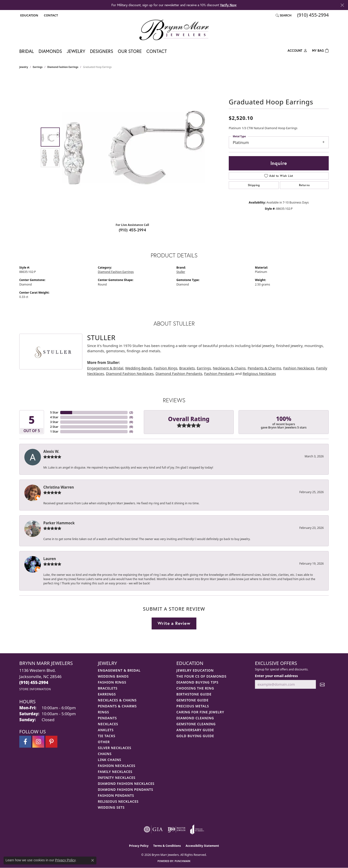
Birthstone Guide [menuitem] (194, 694)
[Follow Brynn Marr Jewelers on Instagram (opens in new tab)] (38, 742)
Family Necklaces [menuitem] (115, 772)
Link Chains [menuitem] (109, 760)
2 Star (54, 427)
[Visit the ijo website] (176, 829)
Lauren (50, 559)
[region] (134, 148)
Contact (157, 51)
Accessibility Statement (202, 846)
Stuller (181, 272)
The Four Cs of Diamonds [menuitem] (201, 676)
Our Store (130, 51)
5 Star (54, 412)
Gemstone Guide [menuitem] (192, 700)
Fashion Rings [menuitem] (112, 682)
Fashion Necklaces (299, 368)
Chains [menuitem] (105, 754)
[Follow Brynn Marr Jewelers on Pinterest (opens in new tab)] (51, 742)
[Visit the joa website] (197, 829)
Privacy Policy (139, 846)
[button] (29, 15)
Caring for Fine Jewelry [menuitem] (200, 712)
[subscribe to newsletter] (322, 684)
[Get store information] (35, 689)
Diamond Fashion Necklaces (130, 373)
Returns (304, 185)
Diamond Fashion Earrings (63, 67)
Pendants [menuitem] (107, 718)
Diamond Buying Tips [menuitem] (197, 682)
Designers (102, 51)
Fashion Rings (166, 368)
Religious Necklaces (259, 373)
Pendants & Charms (264, 368)
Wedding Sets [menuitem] (111, 807)
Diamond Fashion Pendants (179, 373)
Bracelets (187, 368)
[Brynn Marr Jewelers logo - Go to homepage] (174, 30)
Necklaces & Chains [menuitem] (117, 700)
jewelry (24, 67)
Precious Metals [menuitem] (193, 706)
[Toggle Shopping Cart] (320, 50)
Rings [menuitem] (103, 712)
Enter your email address (276, 676)
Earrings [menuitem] (107, 694)
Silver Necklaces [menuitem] (114, 748)
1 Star (54, 431)
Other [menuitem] (104, 742)
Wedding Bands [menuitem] (113, 676)
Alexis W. (51, 451)
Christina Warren (59, 487)
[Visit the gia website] (153, 829)
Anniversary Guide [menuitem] (195, 730)
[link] (50, 15)
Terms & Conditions (167, 846)
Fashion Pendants (219, 373)
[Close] (342, 5)
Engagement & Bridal (105, 368)
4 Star (54, 417)
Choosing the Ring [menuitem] (195, 688)
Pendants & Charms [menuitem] (117, 706)
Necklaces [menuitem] (108, 724)
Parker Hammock (59, 523)
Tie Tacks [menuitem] (107, 736)
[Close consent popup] (93, 860)
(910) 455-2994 (132, 230)
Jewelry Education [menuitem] (195, 670)
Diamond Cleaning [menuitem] (195, 718)
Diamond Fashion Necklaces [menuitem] (126, 784)
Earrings (38, 67)
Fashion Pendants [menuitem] (116, 795)
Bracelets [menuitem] (108, 688)
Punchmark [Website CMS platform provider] (183, 861)
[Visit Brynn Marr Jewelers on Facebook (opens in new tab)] (25, 742)
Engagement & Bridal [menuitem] (119, 670)
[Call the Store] (34, 682)
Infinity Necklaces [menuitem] (117, 778)
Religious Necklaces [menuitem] (118, 801)
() (131, 412)
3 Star (54, 422)
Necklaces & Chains (229, 368)
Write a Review (174, 623)
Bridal (27, 51)
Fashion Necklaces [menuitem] (117, 766)
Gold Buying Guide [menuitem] (195, 736)
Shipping (254, 185)
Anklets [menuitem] (106, 730)
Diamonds (50, 51)
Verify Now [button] (228, 5)
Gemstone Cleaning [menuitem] (196, 724)
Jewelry (76, 51)
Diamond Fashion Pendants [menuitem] (126, 789)
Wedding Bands (139, 368)
